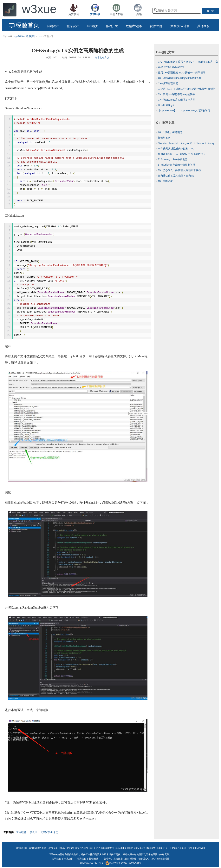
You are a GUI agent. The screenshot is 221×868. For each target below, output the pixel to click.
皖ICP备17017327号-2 (91, 863)
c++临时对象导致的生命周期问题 (176, 165)
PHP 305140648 (178, 848)
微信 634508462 (118, 848)
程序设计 (31, 36)
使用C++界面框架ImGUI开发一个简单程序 (182, 73)
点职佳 (33, 832)
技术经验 (19, 36)
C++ (40, 36)
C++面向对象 (165, 181)
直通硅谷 (21, 832)
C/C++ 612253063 (98, 848)
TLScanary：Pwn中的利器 (173, 159)
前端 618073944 (38, 848)
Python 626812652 (77, 848)
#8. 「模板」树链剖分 (170, 132)
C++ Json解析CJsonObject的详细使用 (179, 78)
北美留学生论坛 (49, 832)
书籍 (120, 14)
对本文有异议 (102, 58)
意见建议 (69, 859)
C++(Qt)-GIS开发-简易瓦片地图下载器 (179, 170)
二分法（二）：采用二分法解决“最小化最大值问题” (187, 89)
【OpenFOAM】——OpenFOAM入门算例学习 (184, 111)
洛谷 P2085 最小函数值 (171, 67)
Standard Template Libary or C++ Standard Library (186, 143)
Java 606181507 (57, 848)
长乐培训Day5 (166, 105)
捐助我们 (81, 859)
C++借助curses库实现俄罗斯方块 (177, 100)
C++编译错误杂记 (168, 83)
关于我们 (56, 859)
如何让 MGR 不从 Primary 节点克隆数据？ (182, 154)
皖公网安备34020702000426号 (123, 863)
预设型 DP (164, 138)
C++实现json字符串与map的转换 (176, 94)
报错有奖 (94, 859)
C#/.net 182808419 (157, 848)
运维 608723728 (196, 848)
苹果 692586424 (137, 848)
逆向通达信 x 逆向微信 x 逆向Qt (176, 176)
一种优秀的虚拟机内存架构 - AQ (176, 149)
